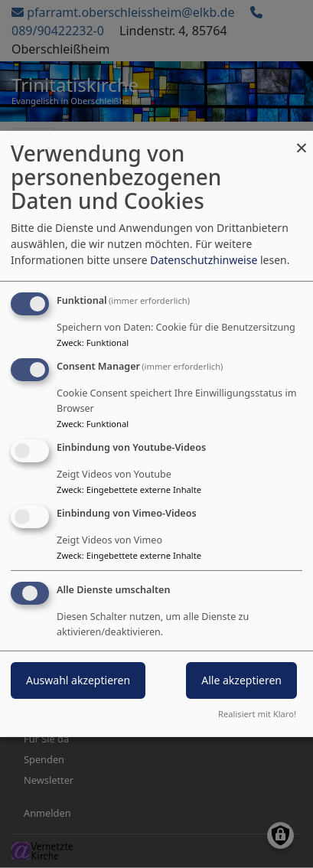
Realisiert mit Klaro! (257, 714)
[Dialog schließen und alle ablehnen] (302, 140)
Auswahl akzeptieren (78, 680)
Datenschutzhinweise (204, 260)
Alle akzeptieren (241, 680)
